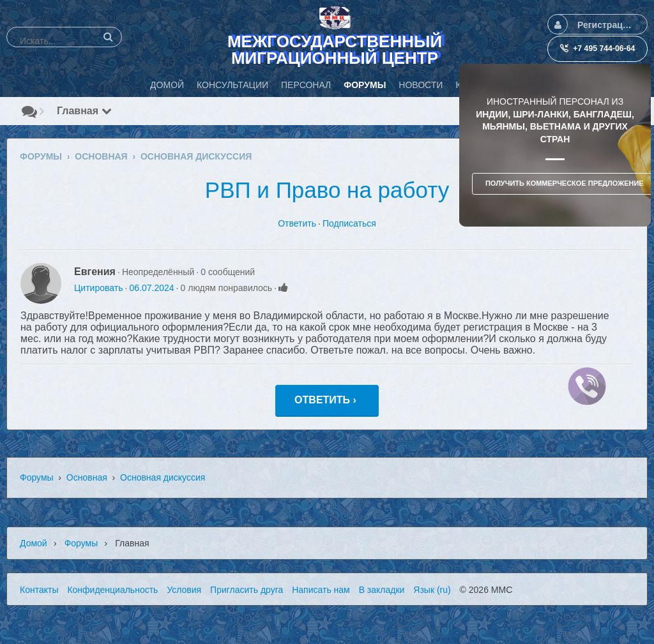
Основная (87, 477)
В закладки (382, 590)
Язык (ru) (432, 590)
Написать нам (321, 590)
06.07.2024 (151, 288)
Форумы (37, 477)
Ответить (297, 223)
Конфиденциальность (112, 590)
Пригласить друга (247, 590)
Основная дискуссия (163, 477)
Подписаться (349, 223)
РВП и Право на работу (327, 190)
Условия (184, 590)
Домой (34, 543)
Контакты (39, 590)
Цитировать (98, 288)
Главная (84, 111)
